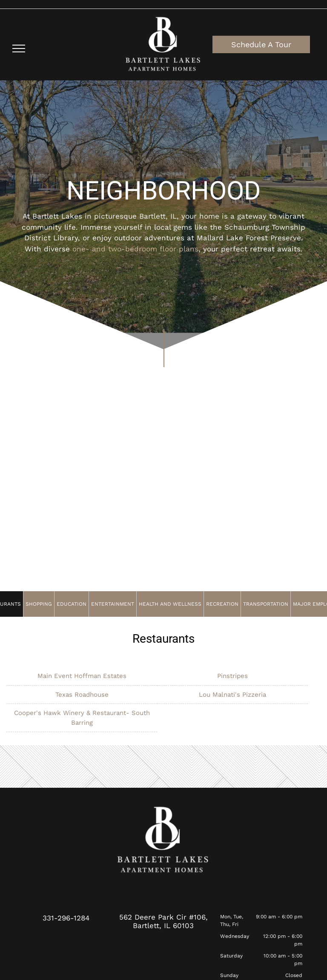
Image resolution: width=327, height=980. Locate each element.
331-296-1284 (66, 918)
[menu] (19, 48)
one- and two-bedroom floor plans (135, 249)
